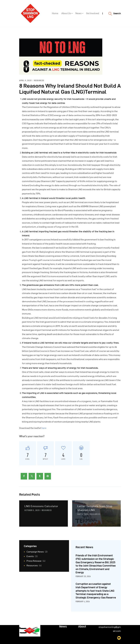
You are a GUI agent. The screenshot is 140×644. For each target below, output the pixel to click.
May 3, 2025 (83, 514)
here (44, 428)
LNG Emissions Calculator (41, 506)
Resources (39, 80)
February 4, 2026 (83, 601)
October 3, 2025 (32, 510)
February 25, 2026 (83, 576)
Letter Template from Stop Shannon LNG (95, 508)
